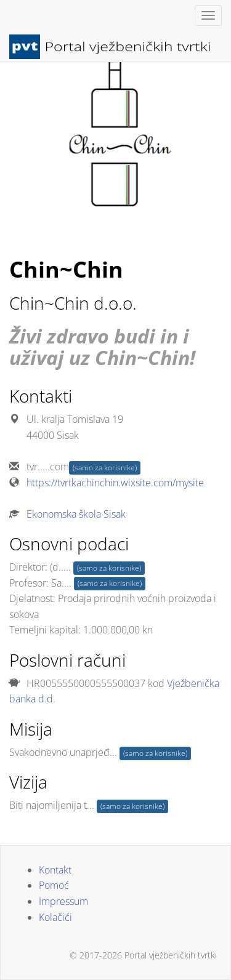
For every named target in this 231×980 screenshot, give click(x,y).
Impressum (63, 901)
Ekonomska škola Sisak (76, 514)
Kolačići (55, 917)
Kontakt (55, 870)
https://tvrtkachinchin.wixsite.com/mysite (115, 483)
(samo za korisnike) (105, 468)
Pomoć (54, 885)
